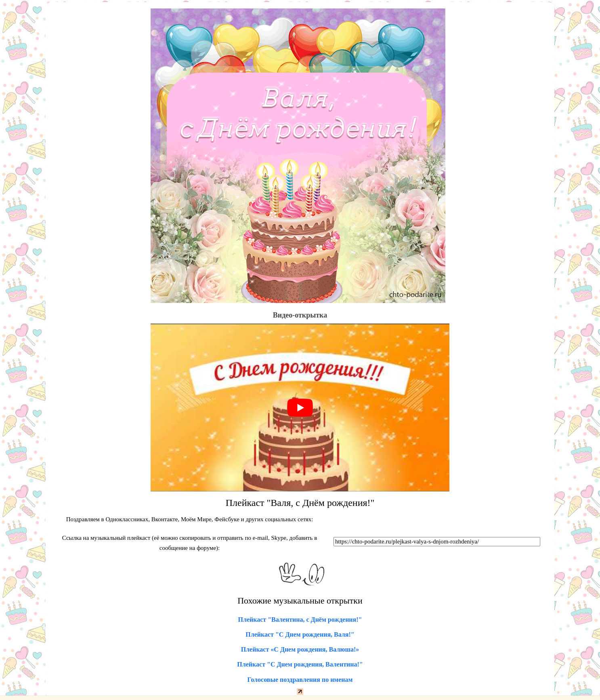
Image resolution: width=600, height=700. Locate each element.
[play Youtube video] (300, 407)
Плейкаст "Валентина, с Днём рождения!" (300, 620)
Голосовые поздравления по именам (300, 680)
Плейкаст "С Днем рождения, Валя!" (300, 634)
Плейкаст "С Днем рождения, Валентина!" (300, 664)
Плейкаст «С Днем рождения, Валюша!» (300, 649)
